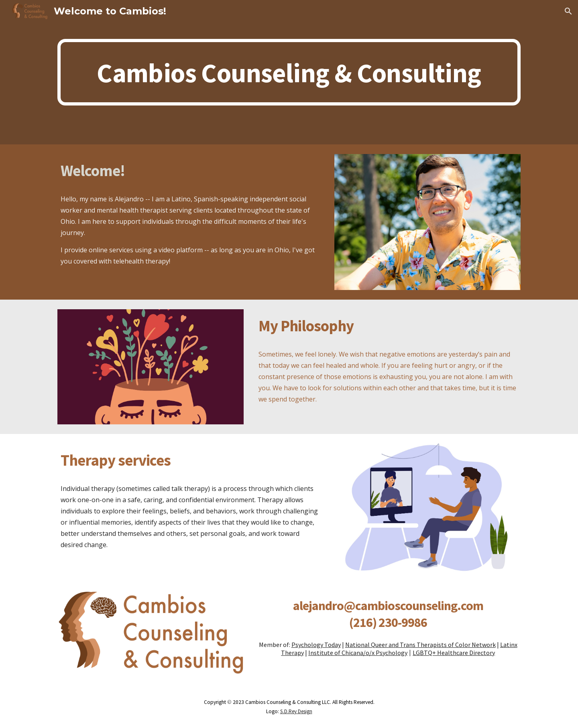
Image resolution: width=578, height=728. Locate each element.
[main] (289, 72)
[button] (568, 11)
